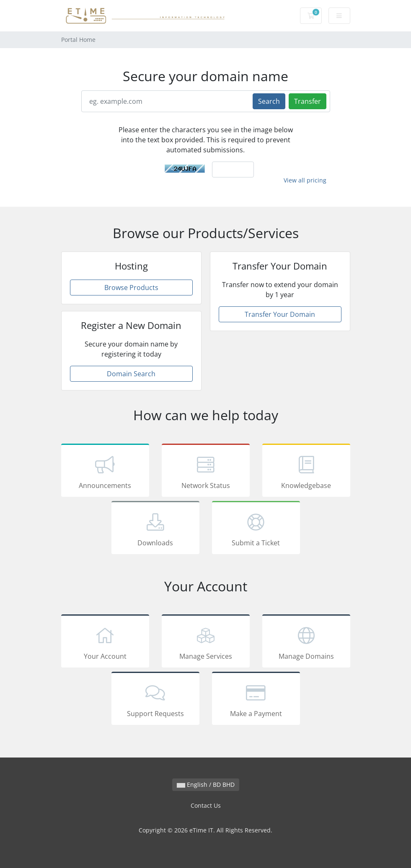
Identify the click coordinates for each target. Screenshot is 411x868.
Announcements (105, 472)
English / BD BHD (206, 785)
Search (269, 101)
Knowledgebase (306, 472)
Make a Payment (256, 700)
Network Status (206, 472)
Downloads (155, 529)
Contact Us (206, 805)
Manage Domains (306, 642)
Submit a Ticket (256, 529)
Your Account (105, 642)
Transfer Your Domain (280, 314)
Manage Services (206, 642)
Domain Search (131, 374)
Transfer (308, 101)
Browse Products (131, 288)
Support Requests (155, 700)
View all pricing (305, 180)
